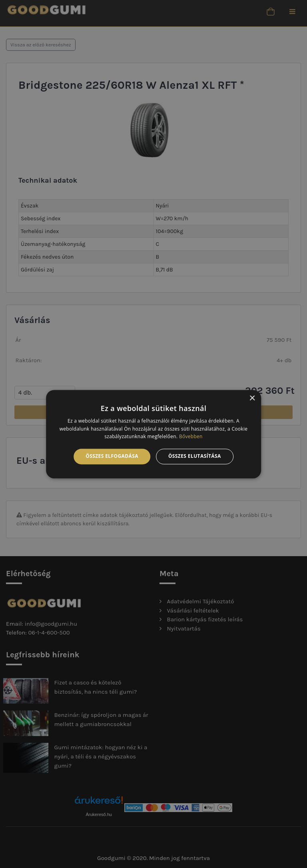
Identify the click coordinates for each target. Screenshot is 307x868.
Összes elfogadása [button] (112, 456)
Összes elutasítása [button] (195, 456)
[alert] (153, 434)
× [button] (252, 398)
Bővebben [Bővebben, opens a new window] (191, 437)
